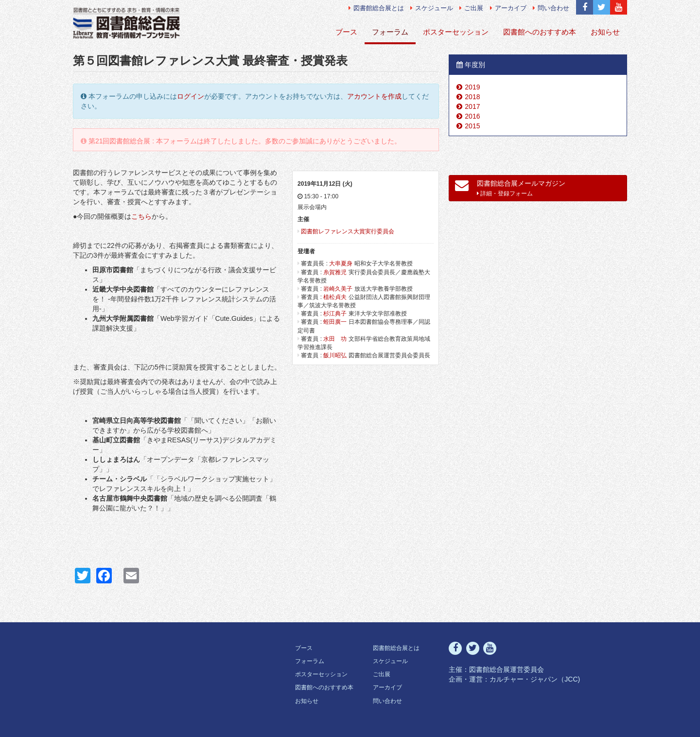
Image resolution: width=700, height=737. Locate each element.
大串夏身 (341, 263)
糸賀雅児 (335, 272)
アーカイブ (508, 8)
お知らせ (605, 32)
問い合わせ (551, 8)
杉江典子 (335, 314)
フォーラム (390, 32)
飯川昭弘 (335, 355)
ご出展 (471, 8)
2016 (472, 116)
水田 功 (335, 339)
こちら (141, 216)
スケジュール (432, 8)
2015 (472, 126)
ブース (346, 32)
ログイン (191, 96)
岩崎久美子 (338, 289)
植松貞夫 (335, 297)
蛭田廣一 (335, 322)
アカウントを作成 (374, 96)
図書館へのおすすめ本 (540, 32)
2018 (472, 97)
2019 (472, 87)
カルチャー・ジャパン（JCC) (535, 679)
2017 (472, 106)
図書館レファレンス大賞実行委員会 (348, 231)
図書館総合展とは (376, 8)
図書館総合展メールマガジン (510, 188)
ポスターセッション (456, 32)
